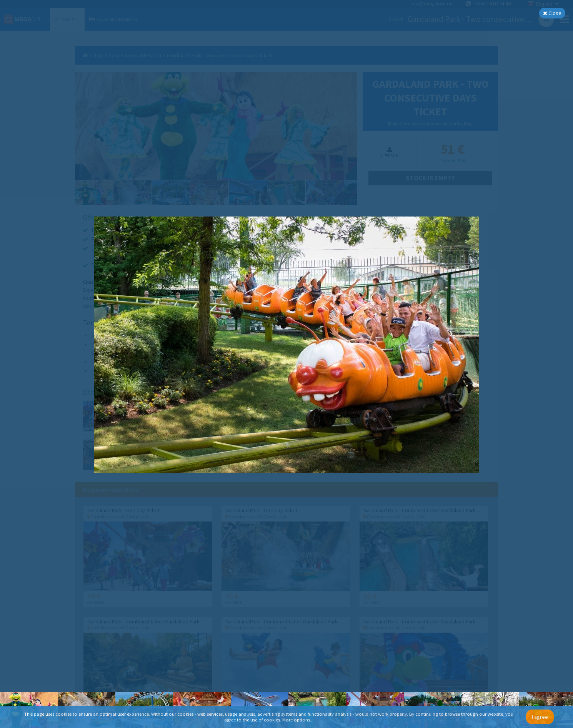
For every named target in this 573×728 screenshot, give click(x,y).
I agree (540, 717)
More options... (298, 720)
